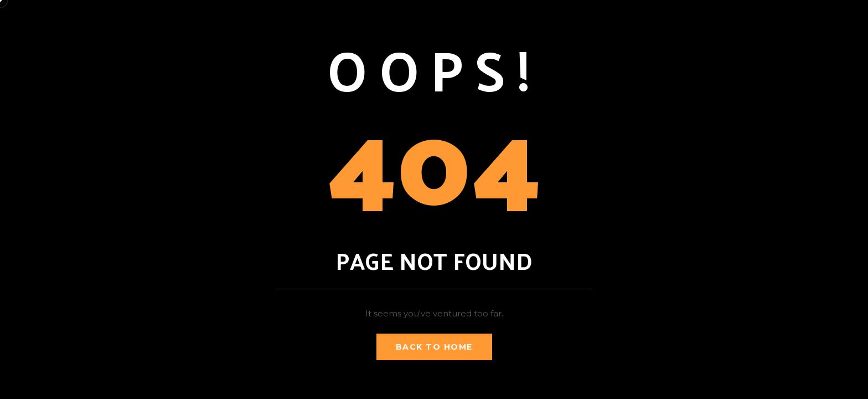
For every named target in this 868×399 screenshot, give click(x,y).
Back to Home (434, 347)
